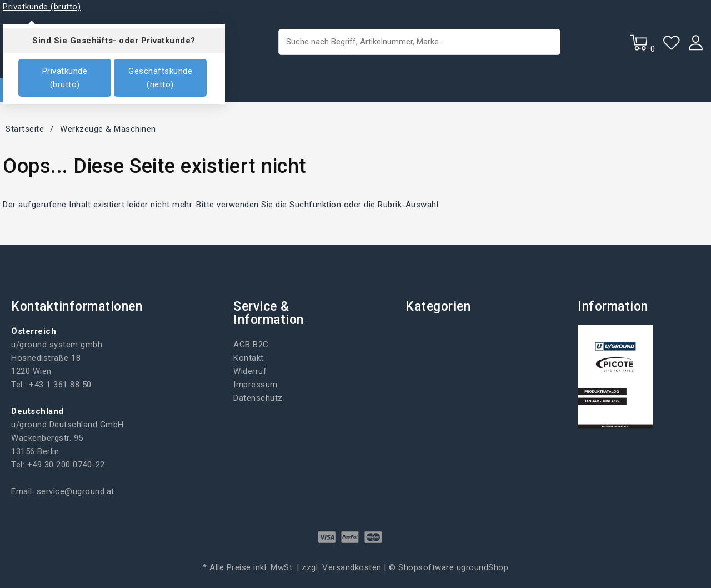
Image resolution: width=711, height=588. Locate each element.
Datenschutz (258, 398)
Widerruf (250, 371)
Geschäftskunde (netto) (160, 78)
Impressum (256, 385)
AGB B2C (251, 345)
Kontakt (249, 358)
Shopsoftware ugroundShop (453, 567)
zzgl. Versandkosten (342, 567)
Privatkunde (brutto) (65, 78)
